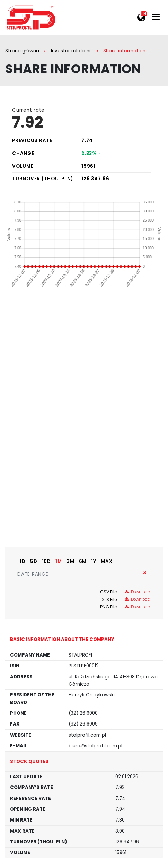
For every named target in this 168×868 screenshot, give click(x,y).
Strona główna (22, 51)
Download (138, 592)
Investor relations (71, 51)
